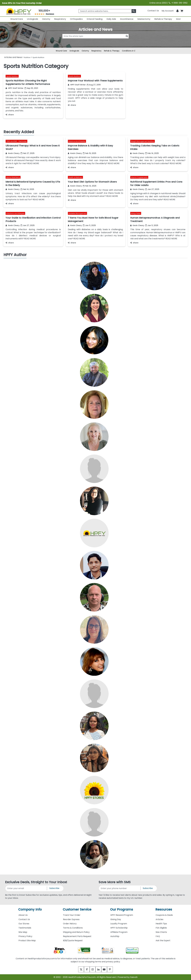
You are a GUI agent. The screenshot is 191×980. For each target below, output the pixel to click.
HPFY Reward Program (122, 915)
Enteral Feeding (95, 19)
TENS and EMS (12, 141)
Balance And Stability (77, 141)
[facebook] (85, 969)
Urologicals (32, 19)
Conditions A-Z (129, 51)
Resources (164, 909)
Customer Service (77, 909)
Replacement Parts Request (77, 936)
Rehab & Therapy (163, 19)
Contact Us (153, 11)
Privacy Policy (25, 936)
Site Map (23, 932)
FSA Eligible (161, 928)
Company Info (30, 909)
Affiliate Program (119, 932)
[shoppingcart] (182, 11)
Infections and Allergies (15, 213)
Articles (159, 919)
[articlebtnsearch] (95, 40)
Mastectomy (144, 19)
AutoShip (115, 936)
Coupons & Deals (164, 915)
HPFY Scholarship (119, 928)
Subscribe (54, 888)
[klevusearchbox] (134, 11)
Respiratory (60, 19)
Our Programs (122, 909)
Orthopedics (76, 19)
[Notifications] (177, 11)
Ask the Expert (163, 941)
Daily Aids (111, 19)
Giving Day (116, 919)
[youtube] (106, 969)
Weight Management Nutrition (142, 141)
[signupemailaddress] (26, 888)
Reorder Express (71, 919)
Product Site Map (27, 941)
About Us (23, 915)
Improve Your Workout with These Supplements (95, 81)
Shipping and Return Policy (76, 932)
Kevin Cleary (13, 153)
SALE (178, 19)
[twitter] (78, 969)
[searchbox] (107, 11)
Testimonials (25, 928)
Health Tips (161, 924)
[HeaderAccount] (168, 11)
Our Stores (24, 924)
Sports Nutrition (12, 76)
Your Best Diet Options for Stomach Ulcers (92, 182)
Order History (70, 924)
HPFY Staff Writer (15, 88)
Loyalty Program (119, 924)
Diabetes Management (77, 213)
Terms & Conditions (73, 928)
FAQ (158, 936)
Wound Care (17, 19)
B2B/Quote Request (73, 941)
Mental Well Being (13, 177)
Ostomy (46, 19)
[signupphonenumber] (120, 888)
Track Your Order (72, 915)
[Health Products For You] (19, 11)
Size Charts (161, 932)
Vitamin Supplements (139, 177)
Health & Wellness (75, 177)
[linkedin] (99, 969)
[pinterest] (113, 969)
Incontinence (127, 19)
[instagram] (92, 969)
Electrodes (23, 141)
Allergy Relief (136, 213)
